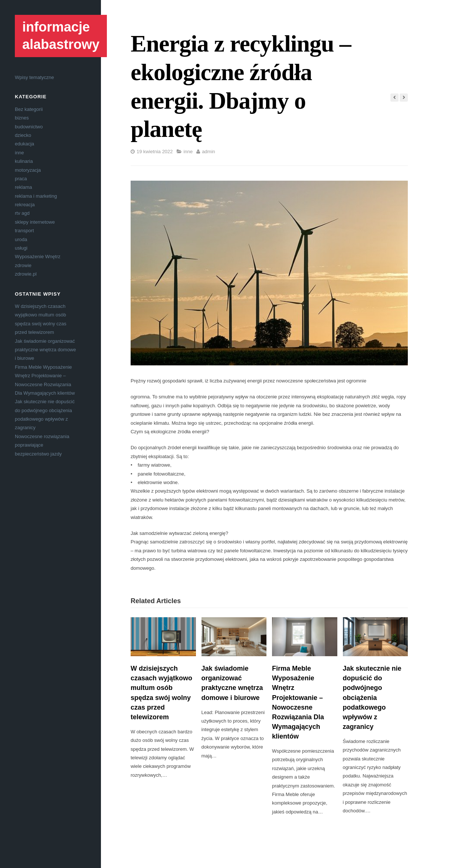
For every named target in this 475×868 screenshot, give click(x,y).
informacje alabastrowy (61, 36)
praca (21, 179)
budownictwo (29, 127)
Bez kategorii (29, 109)
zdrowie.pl (26, 274)
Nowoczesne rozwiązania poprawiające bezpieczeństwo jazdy (42, 445)
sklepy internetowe (35, 222)
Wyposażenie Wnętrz (38, 257)
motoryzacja (28, 170)
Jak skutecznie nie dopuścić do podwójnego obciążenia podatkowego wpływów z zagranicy (372, 698)
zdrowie (23, 265)
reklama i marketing (36, 196)
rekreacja (25, 205)
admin (208, 152)
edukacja (24, 144)
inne (19, 153)
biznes (22, 118)
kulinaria (24, 161)
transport (24, 231)
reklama (23, 187)
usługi (21, 248)
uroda (21, 239)
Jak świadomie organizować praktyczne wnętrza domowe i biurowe (45, 350)
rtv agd (22, 213)
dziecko (23, 135)
